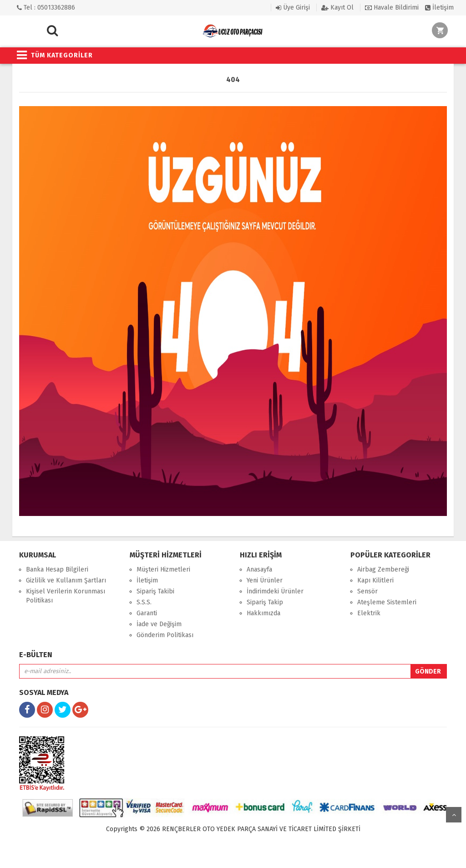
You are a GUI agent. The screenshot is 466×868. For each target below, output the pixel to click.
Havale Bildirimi (392, 8)
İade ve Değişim (159, 624)
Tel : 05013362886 (46, 8)
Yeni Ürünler (265, 580)
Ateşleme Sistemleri (387, 602)
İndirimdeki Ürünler (275, 591)
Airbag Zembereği (383, 569)
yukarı (454, 815)
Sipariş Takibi (155, 591)
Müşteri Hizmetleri (163, 569)
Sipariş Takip (265, 602)
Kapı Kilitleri (375, 580)
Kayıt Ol (337, 8)
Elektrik (369, 613)
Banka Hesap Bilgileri (57, 569)
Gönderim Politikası (165, 635)
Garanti (147, 613)
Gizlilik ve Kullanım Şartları (66, 580)
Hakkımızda (263, 613)
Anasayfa (259, 569)
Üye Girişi (293, 8)
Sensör (367, 591)
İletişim (439, 8)
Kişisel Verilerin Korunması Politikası (66, 596)
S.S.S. (144, 602)
